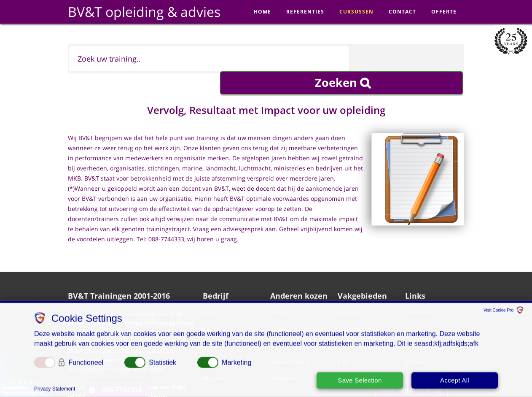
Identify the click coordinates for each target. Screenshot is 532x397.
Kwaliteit (348, 294)
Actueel (212, 294)
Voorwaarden (421, 294)
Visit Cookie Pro (498, 312)
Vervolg (279, 294)
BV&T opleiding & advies (144, 12)
